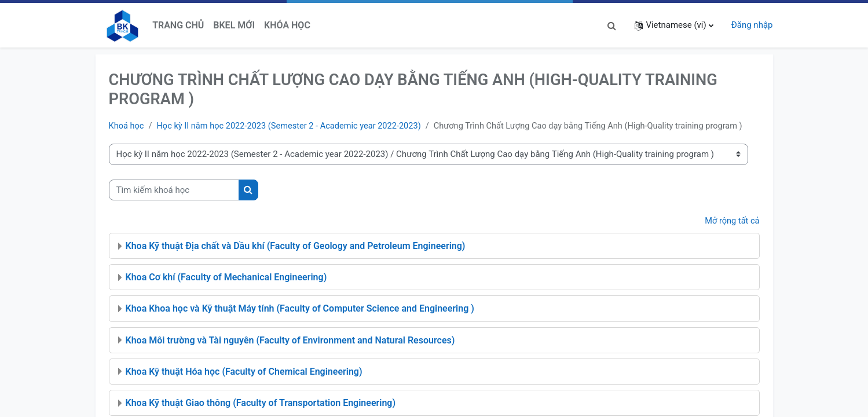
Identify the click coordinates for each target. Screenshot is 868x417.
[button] (611, 25)
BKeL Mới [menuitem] (234, 25)
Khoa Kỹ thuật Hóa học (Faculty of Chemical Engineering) (244, 385)
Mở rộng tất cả (731, 235)
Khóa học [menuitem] (287, 25)
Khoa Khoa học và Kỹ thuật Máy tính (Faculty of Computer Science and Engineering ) (300, 322)
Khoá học (127, 126)
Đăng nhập (752, 25)
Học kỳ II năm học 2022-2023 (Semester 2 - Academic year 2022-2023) (294, 126)
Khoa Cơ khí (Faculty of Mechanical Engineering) (226, 291)
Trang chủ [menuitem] (178, 25)
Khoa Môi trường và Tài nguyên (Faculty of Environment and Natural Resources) (290, 354)
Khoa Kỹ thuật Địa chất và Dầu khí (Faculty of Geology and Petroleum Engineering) (296, 260)
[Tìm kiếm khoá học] (174, 204)
